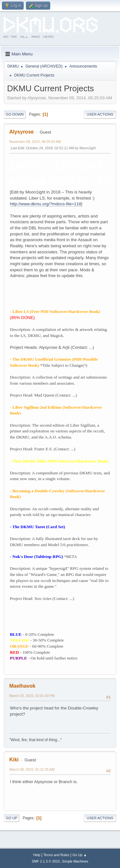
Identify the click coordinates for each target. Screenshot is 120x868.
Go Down (15, 114)
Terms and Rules (56, 855)
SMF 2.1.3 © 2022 (46, 861)
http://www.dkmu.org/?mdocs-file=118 (46, 204)
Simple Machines (75, 861)
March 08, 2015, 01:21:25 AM (32, 769)
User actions (100, 114)
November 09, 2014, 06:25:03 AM (35, 142)
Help (37, 855)
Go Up (12, 818)
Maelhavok (22, 686)
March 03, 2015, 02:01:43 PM (32, 696)
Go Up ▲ (80, 855)
